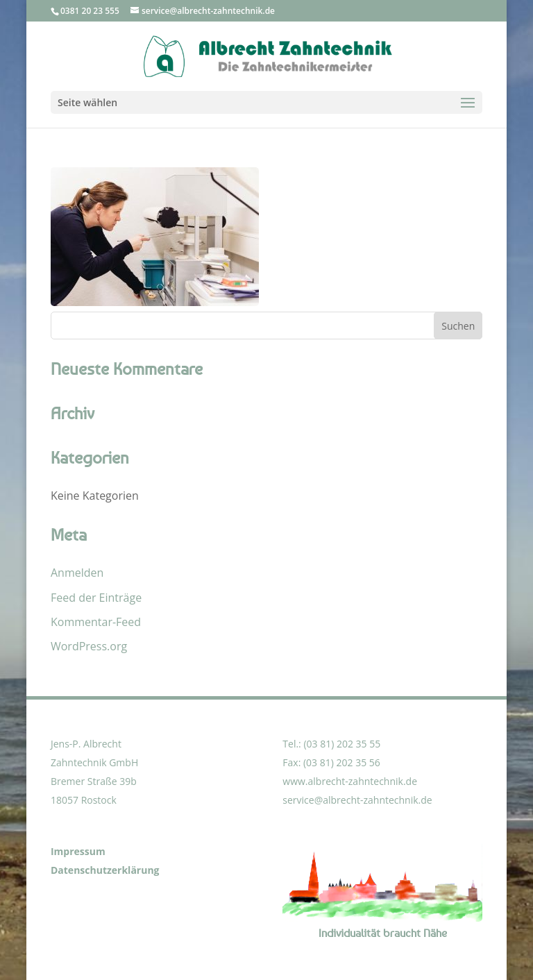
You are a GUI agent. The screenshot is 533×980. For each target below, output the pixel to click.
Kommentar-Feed (96, 622)
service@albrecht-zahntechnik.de (357, 800)
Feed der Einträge (96, 598)
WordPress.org (89, 646)
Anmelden (77, 573)
